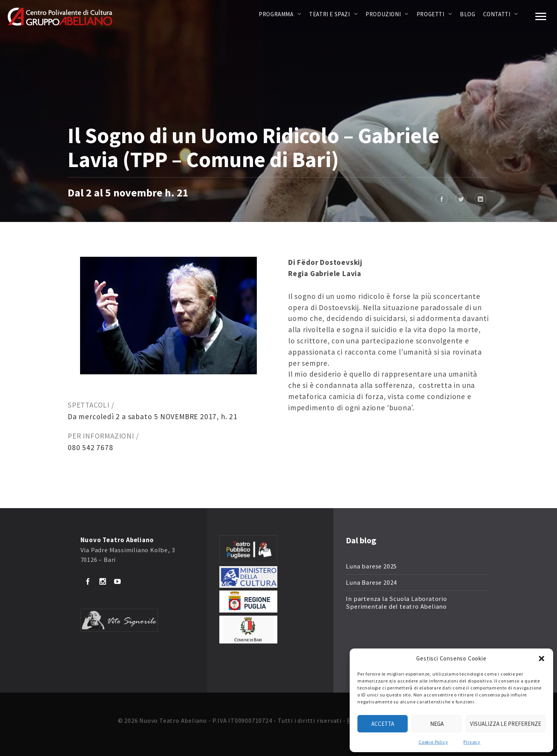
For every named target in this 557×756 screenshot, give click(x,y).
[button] (542, 659)
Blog (467, 14)
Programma (276, 14)
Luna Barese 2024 (371, 583)
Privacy (472, 742)
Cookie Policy (433, 742)
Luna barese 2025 (371, 566)
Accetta (383, 724)
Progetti (431, 14)
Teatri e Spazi (329, 14)
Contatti (497, 14)
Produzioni (383, 14)
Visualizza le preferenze (506, 724)
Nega (437, 724)
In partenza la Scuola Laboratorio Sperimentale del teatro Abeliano (396, 603)
